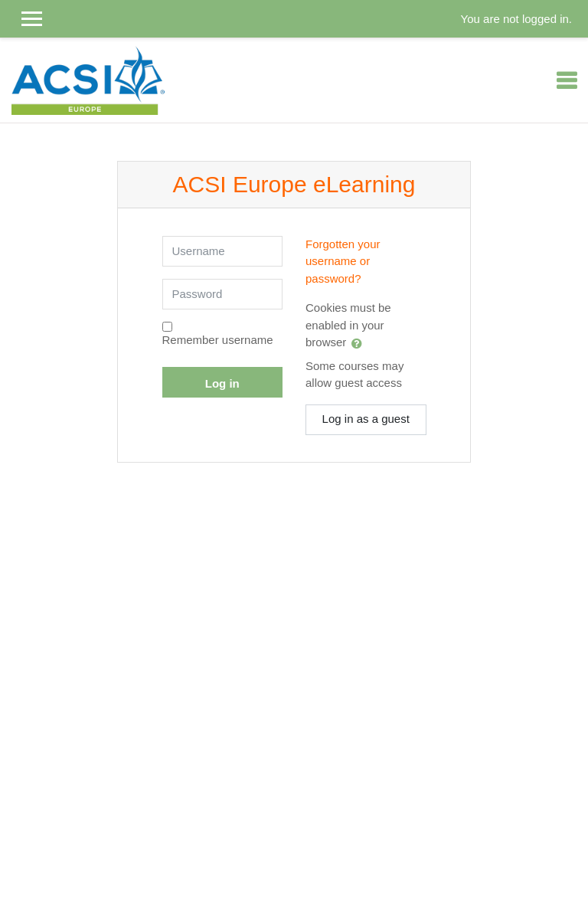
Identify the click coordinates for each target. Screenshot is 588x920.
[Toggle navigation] (567, 80)
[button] (360, 343)
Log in (222, 383)
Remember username (218, 340)
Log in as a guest (366, 419)
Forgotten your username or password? (343, 261)
